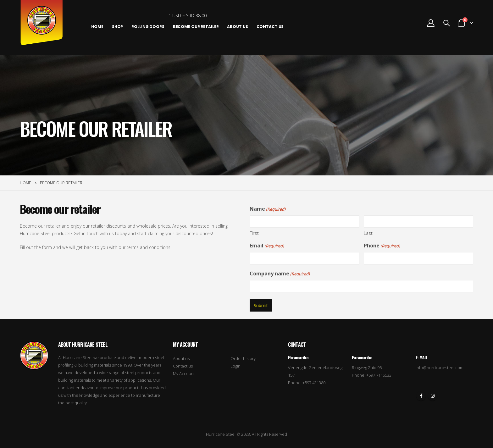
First (254, 233)
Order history (243, 358)
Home (97, 27)
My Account (184, 373)
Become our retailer (196, 27)
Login (235, 366)
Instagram (433, 396)
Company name (280, 274)
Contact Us (270, 27)
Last (368, 233)
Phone (382, 246)
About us (237, 27)
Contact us (183, 366)
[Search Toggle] (446, 23)
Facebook (421, 396)
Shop (118, 27)
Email (267, 246)
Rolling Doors (148, 27)
